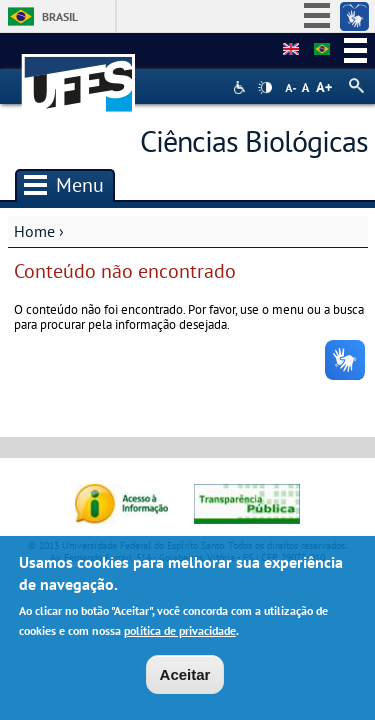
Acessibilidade (241, 87)
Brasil (60, 16)
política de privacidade (180, 635)
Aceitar (185, 679)
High (265, 88)
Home (34, 231)
